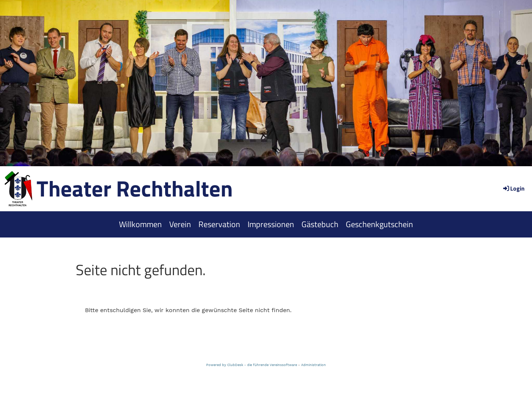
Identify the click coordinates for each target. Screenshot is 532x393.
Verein (180, 224)
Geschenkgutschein (379, 224)
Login (513, 188)
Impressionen (271, 224)
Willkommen (140, 224)
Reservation (219, 224)
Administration (313, 365)
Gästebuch (320, 224)
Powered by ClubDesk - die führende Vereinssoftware (252, 365)
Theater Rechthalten (135, 188)
